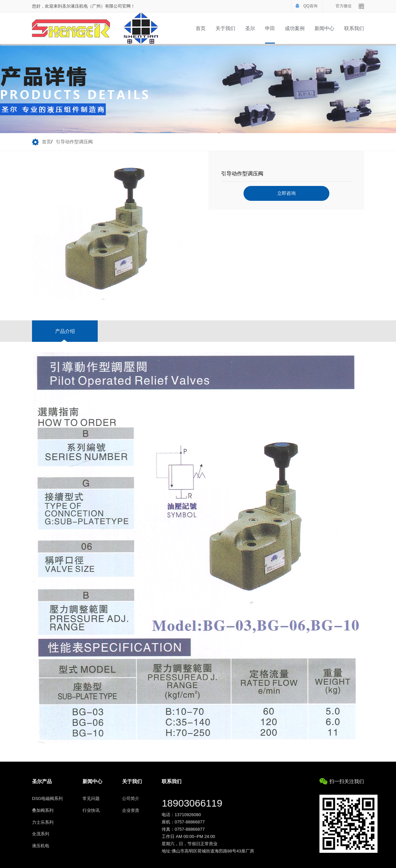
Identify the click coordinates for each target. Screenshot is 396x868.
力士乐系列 (43, 822)
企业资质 (131, 810)
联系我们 (354, 28)
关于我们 (225, 28)
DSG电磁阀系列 (47, 798)
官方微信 (344, 6)
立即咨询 (286, 193)
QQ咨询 (310, 6)
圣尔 (250, 28)
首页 (201, 28)
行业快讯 (91, 810)
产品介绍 (65, 331)
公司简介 (131, 798)
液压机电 (41, 846)
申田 (270, 28)
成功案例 (295, 28)
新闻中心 (324, 28)
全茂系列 (41, 834)
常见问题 (91, 798)
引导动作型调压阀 (74, 142)
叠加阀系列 (43, 810)
